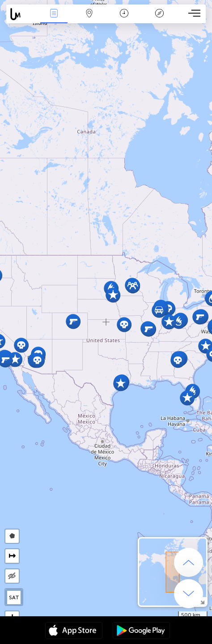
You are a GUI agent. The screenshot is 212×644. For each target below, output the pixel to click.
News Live (54, 14)
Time (124, 14)
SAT (14, 597)
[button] (15, 359)
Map (89, 14)
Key (160, 14)
